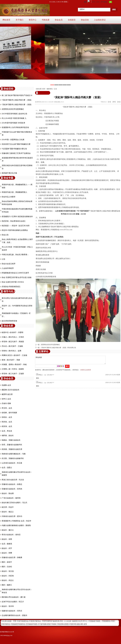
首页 (44, 89)
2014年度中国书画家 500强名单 (13, 123)
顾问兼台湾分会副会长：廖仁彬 (14, 597)
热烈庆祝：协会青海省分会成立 (14, 221)
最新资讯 (50, 89)
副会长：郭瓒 (7, 553)
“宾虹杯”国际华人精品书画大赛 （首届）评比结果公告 (58, 348)
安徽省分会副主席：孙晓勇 (12, 557)
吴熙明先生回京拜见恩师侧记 (13, 109)
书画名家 (46, 20)
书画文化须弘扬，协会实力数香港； (15, 255)
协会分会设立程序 (9, 264)
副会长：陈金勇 (8, 493)
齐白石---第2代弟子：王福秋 (12, 346)
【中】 (114, 102)
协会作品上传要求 (9, 197)
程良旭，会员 (7, 426)
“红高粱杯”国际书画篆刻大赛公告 (14, 149)
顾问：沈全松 (7, 567)
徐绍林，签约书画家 (9, 413)
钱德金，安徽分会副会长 (11, 440)
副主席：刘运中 (8, 507)
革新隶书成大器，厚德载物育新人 (15, 192)
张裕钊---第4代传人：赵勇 (12, 351)
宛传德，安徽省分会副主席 (12, 449)
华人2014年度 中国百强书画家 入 (14, 118)
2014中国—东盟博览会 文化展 (13, 140)
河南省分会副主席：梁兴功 (12, 516)
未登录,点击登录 (86, 371)
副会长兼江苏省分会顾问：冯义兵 (15, 503)
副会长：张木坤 (8, 606)
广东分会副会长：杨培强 (11, 498)
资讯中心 (33, 20)
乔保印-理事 (6, 404)
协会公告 (5, 235)
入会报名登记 (100, 20)
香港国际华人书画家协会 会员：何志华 (16, 521)
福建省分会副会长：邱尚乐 (12, 611)
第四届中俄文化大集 (9, 173)
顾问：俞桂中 (7, 562)
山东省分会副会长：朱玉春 (12, 463)
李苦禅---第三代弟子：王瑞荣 (13, 374)
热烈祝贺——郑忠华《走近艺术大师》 (16, 226)
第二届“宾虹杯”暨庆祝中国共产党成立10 (17, 95)
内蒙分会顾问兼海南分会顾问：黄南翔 (16, 525)
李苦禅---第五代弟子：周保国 (13, 342)
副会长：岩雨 (7, 539)
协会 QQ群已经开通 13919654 (13, 282)
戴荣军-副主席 (7, 394)
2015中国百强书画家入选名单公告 (15, 114)
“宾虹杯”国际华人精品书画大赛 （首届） (17, 100)
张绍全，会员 (7, 417)
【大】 (119, 102)
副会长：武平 (7, 548)
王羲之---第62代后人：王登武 (13, 337)
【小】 (109, 102)
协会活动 (85, 20)
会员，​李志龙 (7, 431)
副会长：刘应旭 (8, 576)
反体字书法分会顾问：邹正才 (13, 602)
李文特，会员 (7, 408)
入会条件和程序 (8, 268)
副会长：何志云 (8, 580)
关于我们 (19, 20)
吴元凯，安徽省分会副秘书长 (13, 458)
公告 (4, 259)
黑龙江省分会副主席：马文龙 (13, 480)
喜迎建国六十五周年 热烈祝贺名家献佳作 (17, 217)
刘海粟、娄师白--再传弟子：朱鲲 (14, 364)
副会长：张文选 (8, 571)
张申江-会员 (6, 399)
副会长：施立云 (8, 530)
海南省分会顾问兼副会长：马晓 (14, 454)
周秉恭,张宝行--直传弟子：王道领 (14, 355)
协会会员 (59, 20)
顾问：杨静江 (7, 585)
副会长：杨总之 (8, 512)
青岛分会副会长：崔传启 (11, 535)
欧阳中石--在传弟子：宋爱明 (13, 332)
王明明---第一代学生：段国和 (13, 369)
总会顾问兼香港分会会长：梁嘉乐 (15, 615)
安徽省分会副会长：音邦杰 (12, 489)
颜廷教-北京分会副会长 (11, 390)
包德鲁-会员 (6, 385)
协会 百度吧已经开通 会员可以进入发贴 (17, 277)
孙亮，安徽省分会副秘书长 (12, 445)
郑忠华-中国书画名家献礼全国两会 (15, 230)
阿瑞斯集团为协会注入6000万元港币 (15, 273)
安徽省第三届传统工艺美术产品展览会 (16, 153)
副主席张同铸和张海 (9, 321)
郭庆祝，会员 (7, 422)
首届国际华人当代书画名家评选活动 (15, 127)
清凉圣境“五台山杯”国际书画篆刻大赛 (16, 144)
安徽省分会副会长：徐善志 (12, 484)
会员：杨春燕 (7, 544)
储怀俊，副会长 (8, 436)
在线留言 (72, 20)
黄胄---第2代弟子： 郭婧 (11, 360)
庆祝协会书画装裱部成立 (11, 287)
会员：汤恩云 (7, 468)
